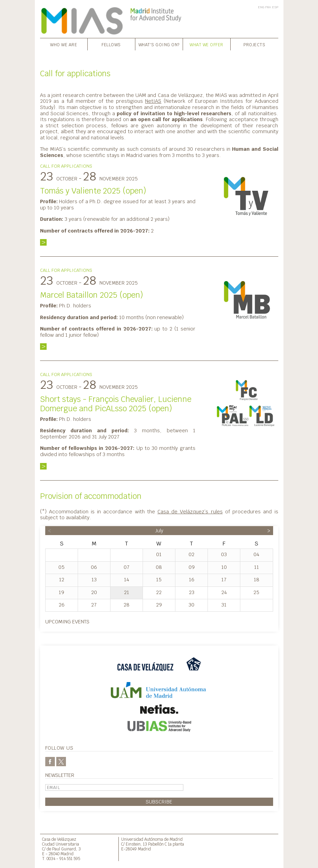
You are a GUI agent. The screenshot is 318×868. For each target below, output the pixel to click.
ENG (261, 7)
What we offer (206, 45)
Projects (254, 45)
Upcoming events (67, 622)
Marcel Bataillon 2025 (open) (91, 295)
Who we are (64, 45)
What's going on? (159, 45)
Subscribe (159, 802)
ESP (275, 7)
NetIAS (153, 101)
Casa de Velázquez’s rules (190, 511)
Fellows (111, 45)
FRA (268, 7)
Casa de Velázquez (59, 839)
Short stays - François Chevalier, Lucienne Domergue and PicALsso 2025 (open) (116, 404)
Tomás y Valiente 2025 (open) (93, 191)
